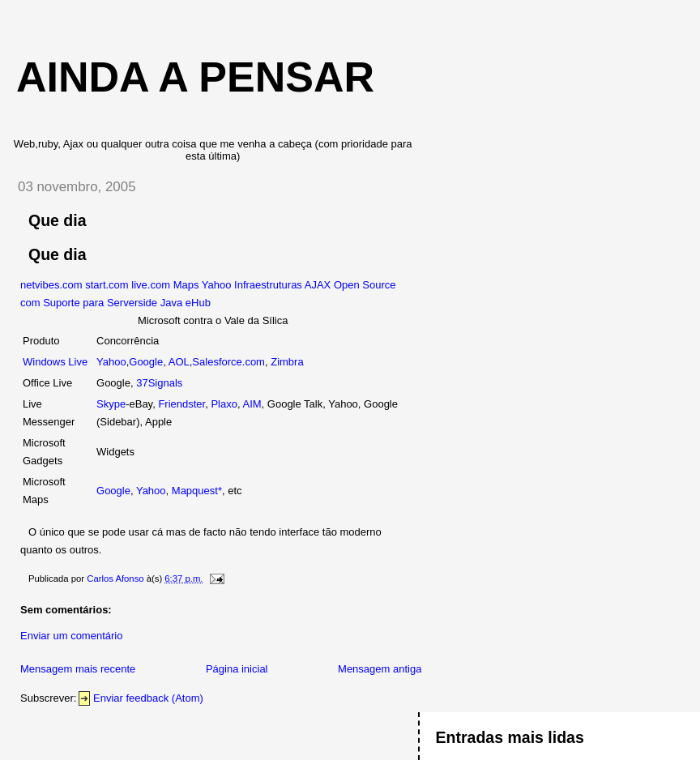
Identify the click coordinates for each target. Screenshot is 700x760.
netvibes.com (51, 285)
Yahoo (111, 362)
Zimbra (287, 362)
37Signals (159, 383)
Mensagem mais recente (78, 669)
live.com (151, 285)
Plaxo (224, 404)
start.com (107, 285)
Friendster (181, 404)
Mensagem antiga (380, 669)
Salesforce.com (228, 362)
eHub (198, 303)
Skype (111, 404)
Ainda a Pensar (195, 77)
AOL (179, 362)
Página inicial (237, 669)
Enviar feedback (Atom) (148, 698)
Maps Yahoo (203, 285)
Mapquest (195, 491)
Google (146, 362)
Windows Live (55, 362)
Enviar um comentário (71, 636)
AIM (252, 404)
